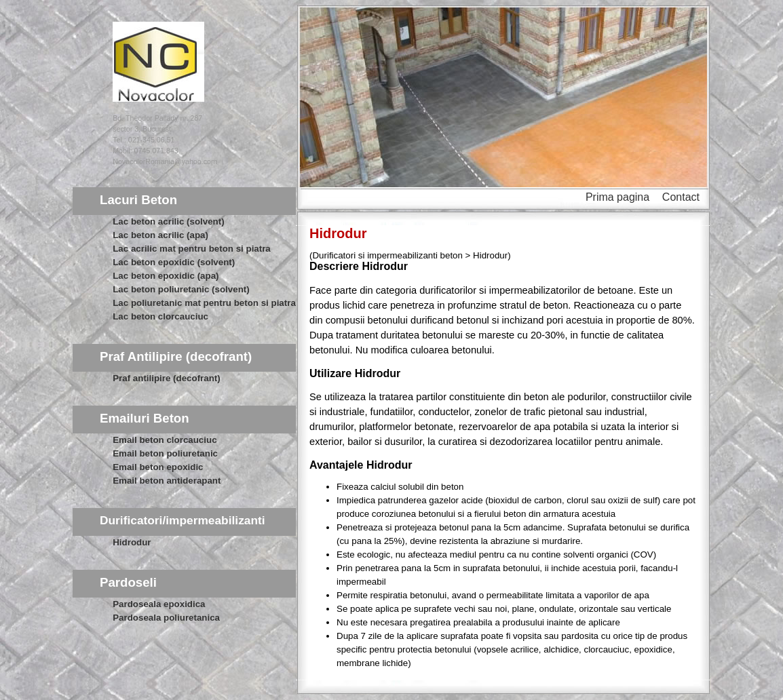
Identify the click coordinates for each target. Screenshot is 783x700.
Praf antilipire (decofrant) (166, 378)
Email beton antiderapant (167, 481)
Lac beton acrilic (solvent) (168, 221)
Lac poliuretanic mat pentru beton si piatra (204, 303)
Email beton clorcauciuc (165, 440)
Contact (681, 197)
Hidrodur (132, 542)
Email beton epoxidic (158, 467)
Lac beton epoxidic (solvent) (174, 262)
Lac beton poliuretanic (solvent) (181, 289)
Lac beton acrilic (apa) (160, 235)
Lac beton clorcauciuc (160, 316)
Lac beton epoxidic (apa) (166, 276)
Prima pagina (617, 197)
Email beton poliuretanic (165, 453)
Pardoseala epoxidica (159, 604)
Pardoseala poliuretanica (166, 618)
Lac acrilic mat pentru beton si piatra (192, 249)
